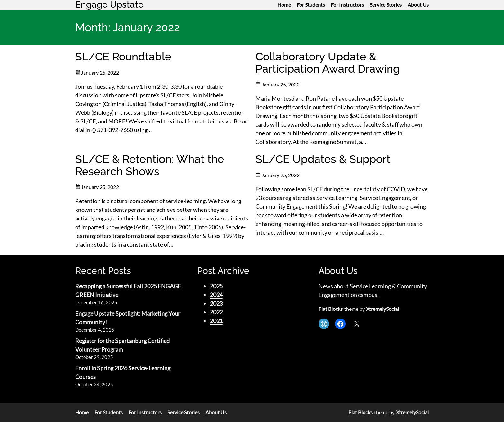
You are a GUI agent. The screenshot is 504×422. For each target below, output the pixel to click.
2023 (216, 303)
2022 (216, 312)
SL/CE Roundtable (123, 57)
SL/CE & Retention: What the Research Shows (150, 165)
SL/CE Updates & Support (323, 159)
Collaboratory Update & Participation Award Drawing (328, 63)
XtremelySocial (382, 309)
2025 (216, 286)
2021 (216, 321)
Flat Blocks (331, 309)
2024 (216, 295)
